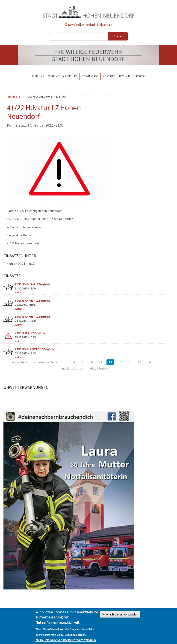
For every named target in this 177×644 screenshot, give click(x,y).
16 (149, 362)
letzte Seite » (99, 368)
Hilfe (98, 25)
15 (139, 362)
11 (101, 362)
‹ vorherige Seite (46, 362)
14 (130, 362)
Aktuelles (70, 76)
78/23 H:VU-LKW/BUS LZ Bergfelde (35, 349)
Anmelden (88, 25)
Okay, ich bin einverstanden (120, 614)
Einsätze (140, 76)
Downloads (90, 76)
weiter (19, 292)
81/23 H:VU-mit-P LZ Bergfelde (32, 301)
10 (91, 362)
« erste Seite (19, 362)
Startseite (14, 97)
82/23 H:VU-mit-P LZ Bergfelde (32, 284)
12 (110, 362)
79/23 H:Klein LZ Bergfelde (30, 333)
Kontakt (107, 25)
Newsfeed (74, 25)
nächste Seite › (73, 368)
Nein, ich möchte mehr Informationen (66, 640)
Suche (118, 36)
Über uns (38, 76)
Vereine (54, 76)
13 (120, 362)
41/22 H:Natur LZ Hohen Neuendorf (47, 97)
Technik (124, 76)
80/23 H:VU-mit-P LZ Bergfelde (32, 317)
